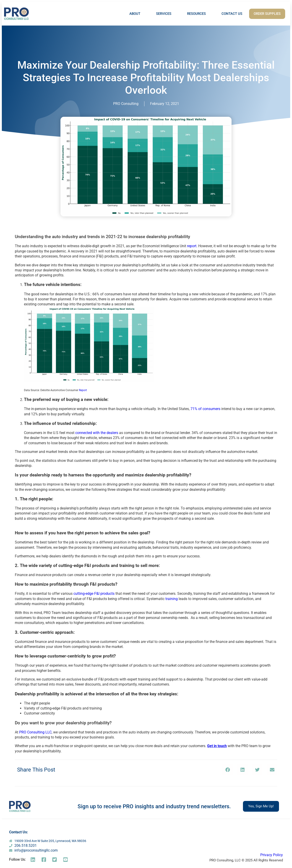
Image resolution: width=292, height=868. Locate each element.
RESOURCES (196, 14)
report (192, 246)
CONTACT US (232, 14)
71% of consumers (205, 409)
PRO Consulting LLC (35, 732)
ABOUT (135, 14)
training (172, 599)
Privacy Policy (272, 855)
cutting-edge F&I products (94, 594)
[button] (228, 770)
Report (83, 390)
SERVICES (164, 14)
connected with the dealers (97, 433)
